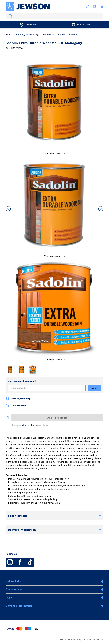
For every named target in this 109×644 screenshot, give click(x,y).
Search (10, 16)
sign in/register (26, 425)
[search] (54, 16)
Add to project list (57, 418)
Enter (95, 388)
